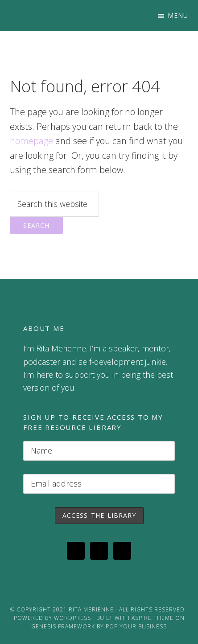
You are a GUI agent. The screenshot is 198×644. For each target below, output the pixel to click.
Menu (178, 15)
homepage (31, 141)
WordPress (72, 618)
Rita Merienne (91, 609)
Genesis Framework (63, 626)
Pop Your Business (136, 626)
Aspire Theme (153, 618)
